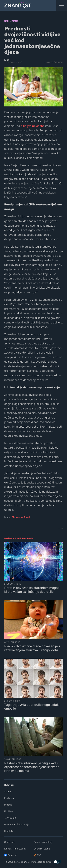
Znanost (25, 862)
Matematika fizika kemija (17, 824)
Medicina (9, 798)
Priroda (8, 805)
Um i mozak (11, 21)
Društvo (8, 811)
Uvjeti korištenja (42, 849)
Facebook (13, 855)
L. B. (7, 60)
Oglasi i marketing (43, 842)
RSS (39, 855)
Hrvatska (9, 831)
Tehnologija (10, 818)
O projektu (10, 842)
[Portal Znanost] (25, 5)
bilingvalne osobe (33, 126)
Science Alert (21, 517)
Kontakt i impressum (15, 849)
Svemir (8, 792)
